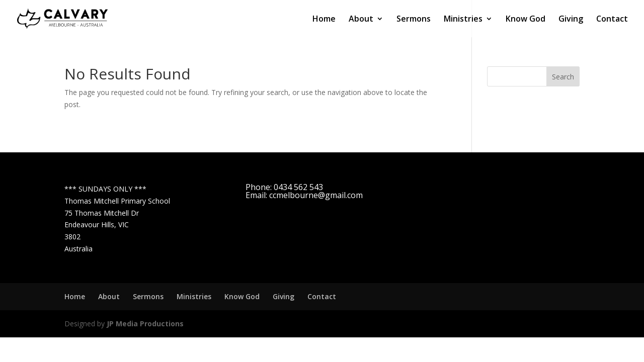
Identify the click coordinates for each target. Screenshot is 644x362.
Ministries (463, 20)
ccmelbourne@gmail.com (316, 195)
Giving (571, 20)
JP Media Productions (145, 324)
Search (563, 77)
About (361, 20)
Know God (526, 20)
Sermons (414, 20)
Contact (612, 20)
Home (324, 20)
